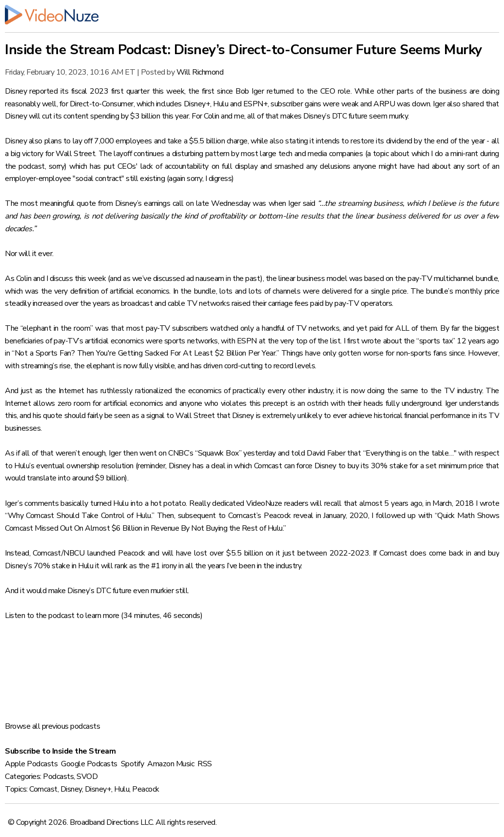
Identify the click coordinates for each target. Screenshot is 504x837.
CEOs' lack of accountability (163, 166)
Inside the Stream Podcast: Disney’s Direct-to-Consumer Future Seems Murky (243, 50)
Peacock (146, 789)
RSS (205, 764)
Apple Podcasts (31, 764)
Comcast (43, 789)
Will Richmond (200, 72)
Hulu (122, 789)
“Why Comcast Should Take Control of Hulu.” (80, 516)
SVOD (87, 777)
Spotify (133, 764)
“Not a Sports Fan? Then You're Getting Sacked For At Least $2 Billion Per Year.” (145, 353)
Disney (71, 789)
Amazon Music (171, 764)
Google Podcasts (89, 764)
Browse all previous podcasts (52, 726)
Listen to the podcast (40, 616)
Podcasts (58, 777)
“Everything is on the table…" (410, 453)
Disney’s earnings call (149, 203)
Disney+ (98, 789)
